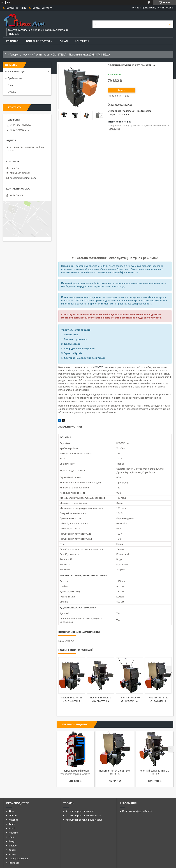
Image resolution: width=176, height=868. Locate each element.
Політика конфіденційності (137, 811)
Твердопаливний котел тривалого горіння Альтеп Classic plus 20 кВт (75, 773)
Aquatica (13, 820)
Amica (12, 824)
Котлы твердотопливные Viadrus (84, 820)
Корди (12, 850)
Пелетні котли (42, 55)
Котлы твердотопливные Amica (83, 815)
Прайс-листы (15, 78)
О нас (64, 41)
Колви (12, 854)
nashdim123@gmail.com (23, 178)
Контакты (82, 41)
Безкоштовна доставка (120, 104)
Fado (11, 837)
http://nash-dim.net (20, 173)
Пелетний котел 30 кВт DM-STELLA (155, 772)
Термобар (14, 863)
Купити (121, 90)
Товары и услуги (38, 41)
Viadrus (13, 846)
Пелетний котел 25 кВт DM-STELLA (115, 772)
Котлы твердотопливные (80, 811)
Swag (12, 841)
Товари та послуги (20, 55)
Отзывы (12, 92)
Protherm (13, 833)
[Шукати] (170, 24)
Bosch (12, 828)
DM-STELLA (60, 55)
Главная (12, 41)
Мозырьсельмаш (18, 859)
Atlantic (13, 815)
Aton (11, 811)
